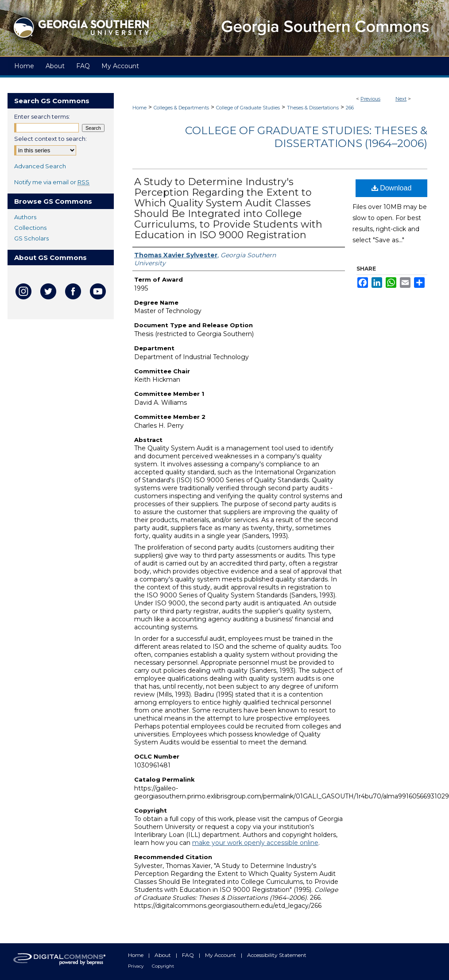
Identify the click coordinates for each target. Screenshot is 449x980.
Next (401, 99)
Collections (30, 228)
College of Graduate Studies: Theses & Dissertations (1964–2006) (306, 137)
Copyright (163, 966)
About (163, 955)
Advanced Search (40, 166)
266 (350, 108)
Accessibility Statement (277, 955)
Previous (370, 99)
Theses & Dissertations (313, 108)
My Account (221, 955)
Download (392, 188)
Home (139, 108)
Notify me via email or (52, 182)
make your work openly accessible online (255, 843)
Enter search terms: (42, 116)
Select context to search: (50, 139)
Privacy (136, 966)
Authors (25, 217)
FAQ (189, 955)
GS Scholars (31, 238)
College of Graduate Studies (248, 108)
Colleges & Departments (181, 108)
